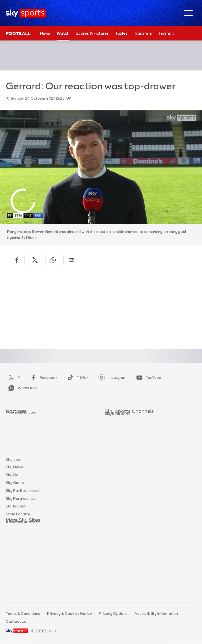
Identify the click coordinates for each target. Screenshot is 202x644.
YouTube (148, 377)
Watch (63, 33)
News (45, 33)
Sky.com (14, 528)
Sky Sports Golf (118, 451)
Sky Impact (16, 575)
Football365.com (21, 443)
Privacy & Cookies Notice (69, 614)
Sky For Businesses (22, 560)
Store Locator (18, 583)
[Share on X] (35, 260)
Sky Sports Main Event (124, 420)
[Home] (26, 13)
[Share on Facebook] (17, 260)
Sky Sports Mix (118, 505)
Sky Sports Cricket (121, 443)
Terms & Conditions (23, 614)
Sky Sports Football (122, 435)
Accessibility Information (156, 614)
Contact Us (16, 621)
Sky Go (12, 544)
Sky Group (15, 552)
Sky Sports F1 (117, 459)
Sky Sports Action (121, 474)
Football (18, 33)
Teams (166, 34)
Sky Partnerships (21, 568)
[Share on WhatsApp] (53, 260)
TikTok (77, 377)
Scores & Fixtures (92, 33)
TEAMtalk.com (19, 435)
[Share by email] (71, 260)
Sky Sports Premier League (128, 427)
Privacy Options (113, 614)
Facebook (43, 377)
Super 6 (12, 427)
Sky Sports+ (115, 490)
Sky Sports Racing (121, 498)
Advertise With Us (22, 591)
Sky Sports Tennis (120, 466)
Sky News (14, 536)
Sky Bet (13, 420)
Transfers (143, 33)
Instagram (111, 377)
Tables (121, 33)
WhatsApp (22, 388)
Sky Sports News (120, 482)
